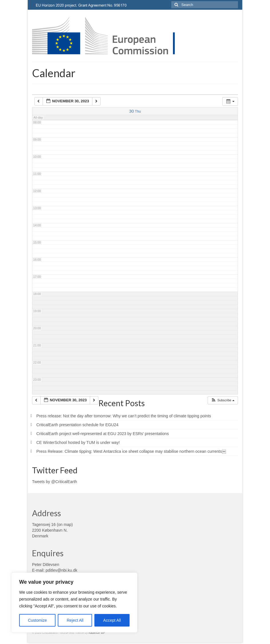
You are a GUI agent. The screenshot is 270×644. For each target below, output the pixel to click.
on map (65, 525)
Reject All (75, 620)
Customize (37, 620)
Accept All (112, 620)
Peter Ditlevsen (46, 565)
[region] (74, 603)
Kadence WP (97, 633)
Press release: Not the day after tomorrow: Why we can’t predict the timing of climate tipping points (124, 416)
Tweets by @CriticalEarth (54, 482)
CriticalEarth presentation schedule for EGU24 (77, 425)
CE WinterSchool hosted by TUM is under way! (78, 442)
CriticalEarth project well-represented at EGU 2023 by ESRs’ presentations (103, 434)
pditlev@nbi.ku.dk (61, 570)
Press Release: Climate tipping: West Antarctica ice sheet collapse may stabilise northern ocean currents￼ (131, 451)
